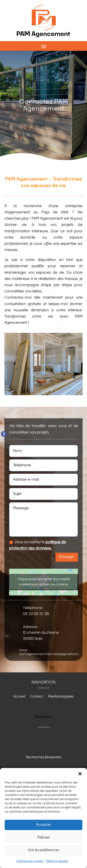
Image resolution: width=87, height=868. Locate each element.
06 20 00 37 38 (36, 614)
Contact (37, 697)
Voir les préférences (44, 850)
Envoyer (67, 557)
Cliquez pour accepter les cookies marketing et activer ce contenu (44, 582)
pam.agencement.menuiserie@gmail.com (49, 654)
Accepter (43, 825)
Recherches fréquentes (43, 757)
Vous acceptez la (37, 545)
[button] (80, 774)
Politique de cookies (30, 861)
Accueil (19, 697)
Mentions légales (57, 861)
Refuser (44, 837)
